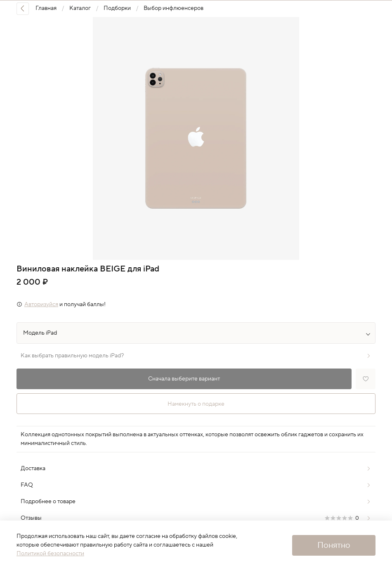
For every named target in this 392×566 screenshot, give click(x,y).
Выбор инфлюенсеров (174, 8)
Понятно (334, 545)
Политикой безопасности (50, 554)
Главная (46, 8)
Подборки (117, 8)
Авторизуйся (41, 304)
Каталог (80, 8)
